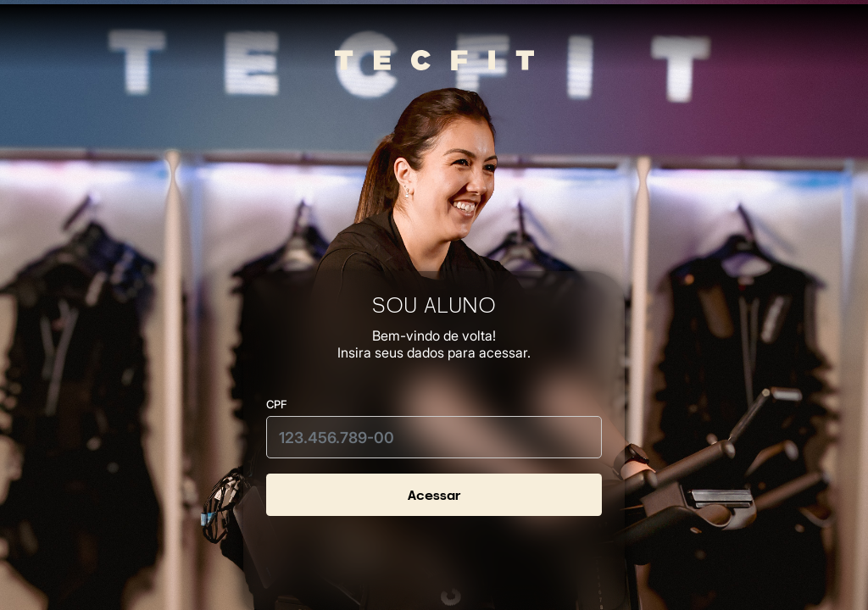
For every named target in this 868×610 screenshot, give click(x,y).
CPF (276, 404)
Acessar (434, 495)
